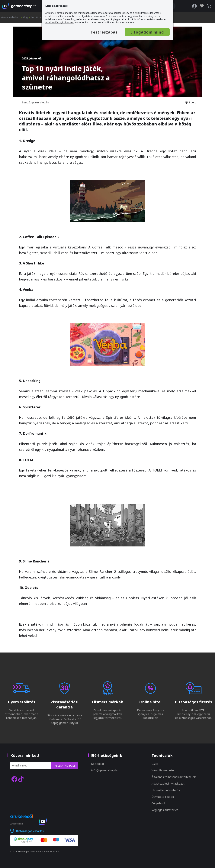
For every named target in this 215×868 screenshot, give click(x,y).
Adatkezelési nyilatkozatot (59, 23)
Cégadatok (159, 803)
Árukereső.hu (16, 824)
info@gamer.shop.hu (105, 770)
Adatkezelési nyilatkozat (168, 783)
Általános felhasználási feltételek (174, 777)
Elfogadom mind (147, 32)
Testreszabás (104, 32)
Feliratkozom (65, 766)
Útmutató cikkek (163, 797)
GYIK (155, 764)
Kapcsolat (98, 764)
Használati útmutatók (166, 790)
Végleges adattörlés (165, 810)
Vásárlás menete (163, 770)
